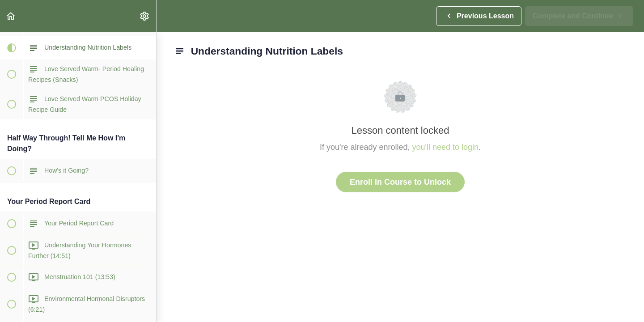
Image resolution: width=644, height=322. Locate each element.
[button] (11, 16)
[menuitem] (145, 16)
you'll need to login (446, 147)
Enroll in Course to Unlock (400, 182)
